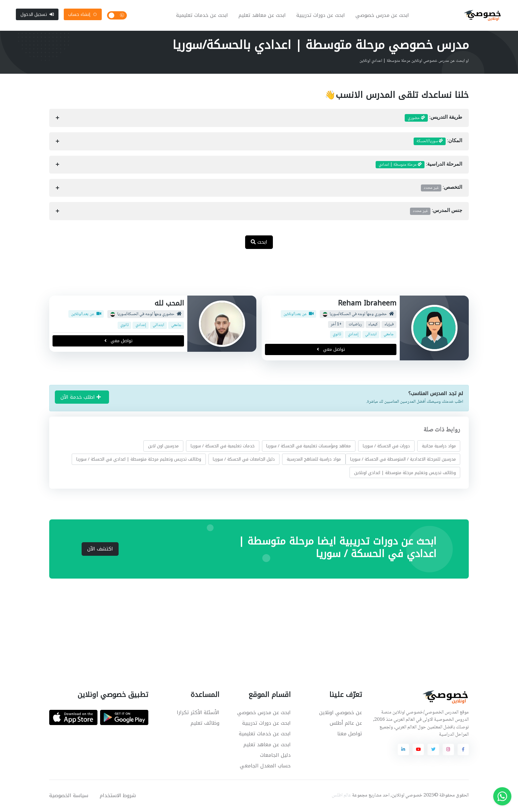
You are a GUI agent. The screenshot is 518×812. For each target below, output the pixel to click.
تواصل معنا (350, 735)
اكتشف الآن (100, 550)
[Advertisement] (254, 277)
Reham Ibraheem (367, 304)
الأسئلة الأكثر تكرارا (198, 713)
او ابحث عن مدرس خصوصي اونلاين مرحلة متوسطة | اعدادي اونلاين (414, 62)
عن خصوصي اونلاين (341, 713)
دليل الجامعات (275, 756)
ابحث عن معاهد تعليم (262, 16)
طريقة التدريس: (433, 119)
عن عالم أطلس (346, 724)
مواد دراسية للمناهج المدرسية (314, 460)
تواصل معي (331, 350)
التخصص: (442, 189)
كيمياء (373, 325)
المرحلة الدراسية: (419, 166)
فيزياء (389, 325)
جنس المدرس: (436, 212)
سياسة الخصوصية (69, 796)
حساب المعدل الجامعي (265, 767)
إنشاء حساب (83, 15)
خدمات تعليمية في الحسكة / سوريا (223, 447)
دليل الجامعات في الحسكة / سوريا (244, 460)
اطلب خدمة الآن (81, 398)
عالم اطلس (341, 796)
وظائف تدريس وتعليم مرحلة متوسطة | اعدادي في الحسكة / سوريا (139, 460)
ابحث (259, 243)
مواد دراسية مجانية (439, 447)
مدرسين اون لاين (163, 447)
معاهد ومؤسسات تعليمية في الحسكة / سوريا (309, 447)
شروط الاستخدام (118, 796)
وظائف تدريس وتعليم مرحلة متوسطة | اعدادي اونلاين (405, 474)
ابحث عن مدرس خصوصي (383, 16)
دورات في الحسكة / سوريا (386, 447)
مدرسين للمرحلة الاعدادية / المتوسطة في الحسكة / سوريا (403, 460)
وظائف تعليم (205, 724)
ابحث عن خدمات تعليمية (202, 16)
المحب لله (169, 304)
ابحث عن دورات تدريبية (321, 16)
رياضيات (355, 325)
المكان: (438, 142)
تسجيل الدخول (37, 15)
